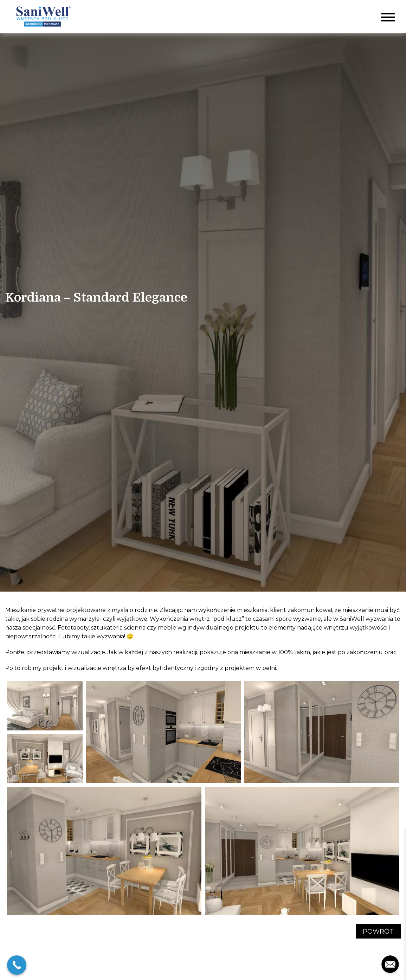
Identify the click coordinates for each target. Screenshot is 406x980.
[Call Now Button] (17, 965)
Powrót (378, 931)
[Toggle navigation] (388, 17)
